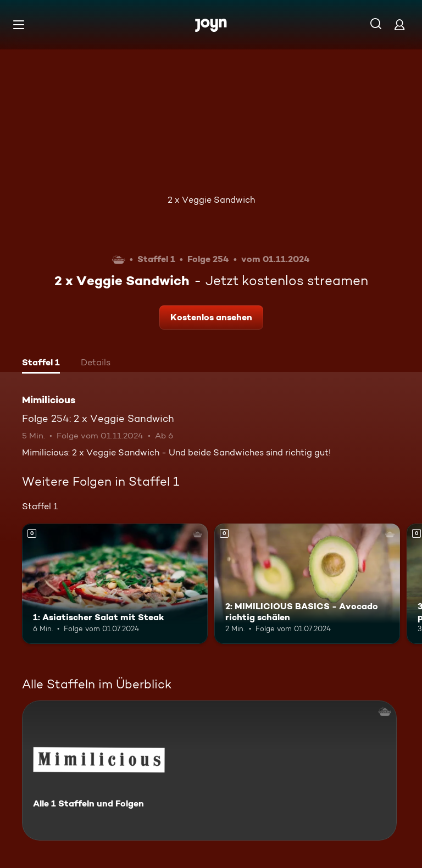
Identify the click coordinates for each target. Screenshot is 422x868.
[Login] (399, 24)
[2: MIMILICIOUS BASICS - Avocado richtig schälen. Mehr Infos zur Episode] (307, 584)
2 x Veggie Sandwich (211, 200)
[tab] (41, 364)
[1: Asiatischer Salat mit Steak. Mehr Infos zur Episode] (115, 584)
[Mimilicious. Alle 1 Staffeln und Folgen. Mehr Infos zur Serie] (209, 770)
